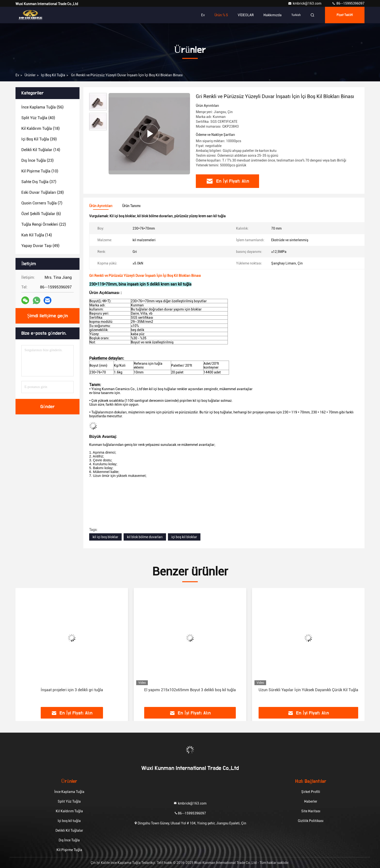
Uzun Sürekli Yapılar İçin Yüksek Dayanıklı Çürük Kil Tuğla (308, 690)
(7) (42, 203)
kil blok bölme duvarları (145, 537)
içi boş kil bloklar (184, 537)
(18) (40, 128)
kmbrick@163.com (305, 3)
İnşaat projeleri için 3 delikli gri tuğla (72, 690)
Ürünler (30, 75)
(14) (41, 150)
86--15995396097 (348, 3)
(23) (37, 160)
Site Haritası (311, 811)
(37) (39, 182)
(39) (39, 139)
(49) (40, 246)
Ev (203, 15)
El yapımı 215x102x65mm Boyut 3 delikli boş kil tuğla (190, 690)
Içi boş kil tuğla (53, 75)
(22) (44, 224)
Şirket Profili (311, 792)
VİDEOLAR (246, 15)
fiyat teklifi (345, 15)
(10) (40, 171)
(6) (41, 214)
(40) (38, 118)
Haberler (311, 801)
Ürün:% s (221, 15)
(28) (43, 192)
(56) (42, 107)
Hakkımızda (273, 15)
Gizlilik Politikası (311, 821)
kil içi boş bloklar (105, 537)
